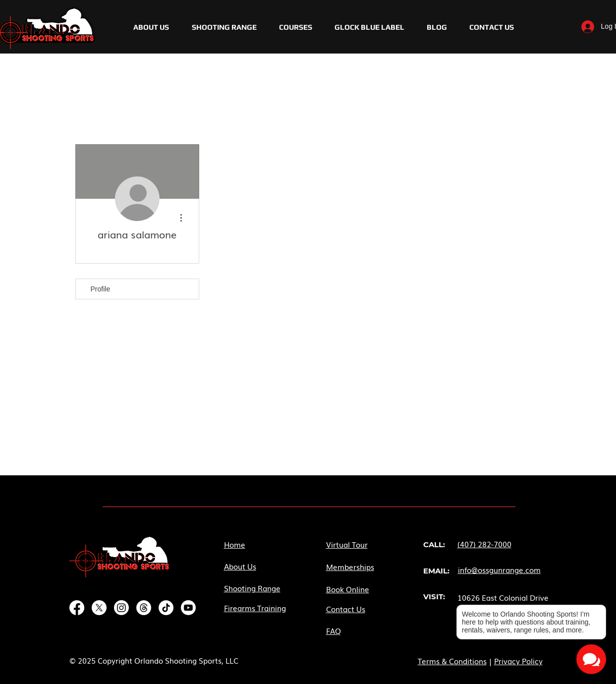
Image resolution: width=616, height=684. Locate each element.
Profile (101, 289)
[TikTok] (166, 608)
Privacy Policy (518, 661)
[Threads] (144, 608)
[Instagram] (121, 608)
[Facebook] (77, 608)
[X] (99, 608)
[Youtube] (188, 608)
